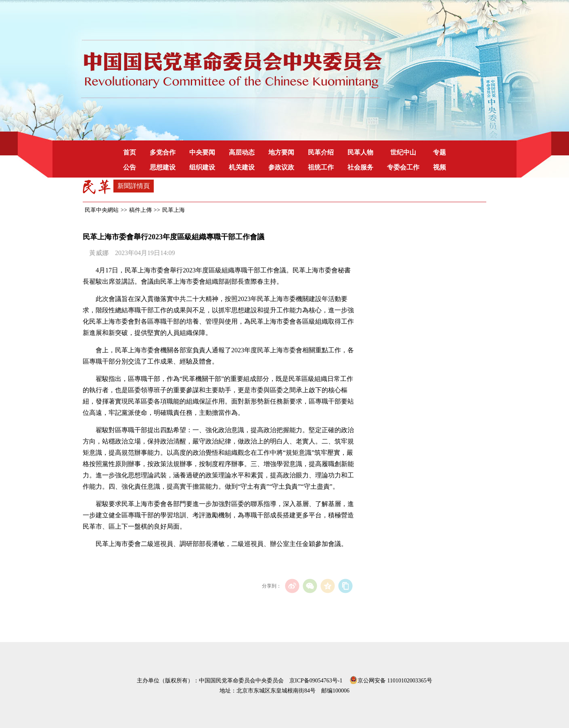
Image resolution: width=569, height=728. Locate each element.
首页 (130, 152)
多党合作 (163, 152)
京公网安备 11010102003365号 (391, 679)
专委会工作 (403, 167)
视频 (439, 167)
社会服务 (360, 167)
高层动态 (242, 152)
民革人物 (360, 152)
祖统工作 (321, 167)
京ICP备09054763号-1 (316, 681)
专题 (439, 152)
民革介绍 (321, 152)
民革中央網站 (102, 210)
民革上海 (174, 210)
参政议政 (281, 167)
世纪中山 (403, 152)
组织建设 (202, 167)
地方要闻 (281, 152)
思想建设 (163, 167)
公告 (130, 167)
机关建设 (242, 167)
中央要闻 (202, 152)
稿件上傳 (140, 210)
